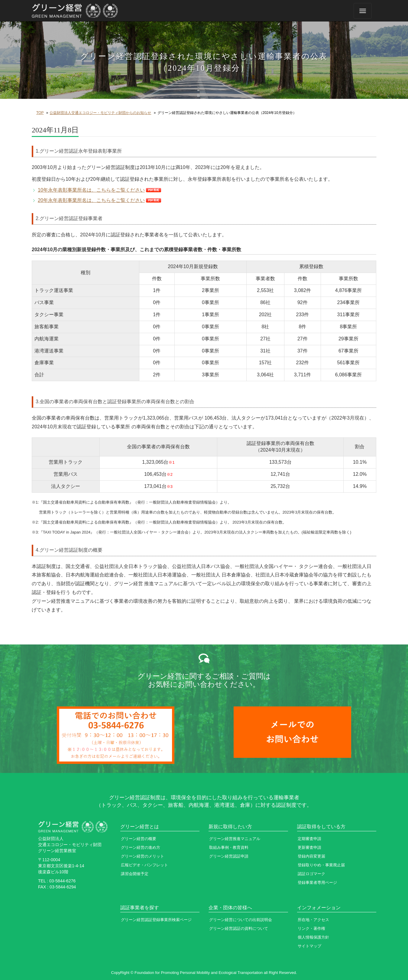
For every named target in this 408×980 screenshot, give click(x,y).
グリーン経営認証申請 (229, 856)
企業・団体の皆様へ (230, 908)
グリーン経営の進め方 (141, 847)
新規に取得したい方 (230, 827)
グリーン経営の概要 (139, 839)
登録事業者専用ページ (317, 883)
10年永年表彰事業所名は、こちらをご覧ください (91, 190)
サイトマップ (309, 946)
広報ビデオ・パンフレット (144, 865)
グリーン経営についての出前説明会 (241, 920)
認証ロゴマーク (311, 874)
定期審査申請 (309, 839)
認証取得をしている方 (321, 827)
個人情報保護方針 (313, 937)
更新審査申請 (309, 847)
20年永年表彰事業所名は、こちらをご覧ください (91, 200)
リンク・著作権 (311, 928)
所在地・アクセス (313, 920)
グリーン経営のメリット (142, 856)
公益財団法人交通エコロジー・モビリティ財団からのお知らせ (100, 113)
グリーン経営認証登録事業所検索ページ (156, 920)
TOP (40, 113)
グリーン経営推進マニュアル (235, 839)
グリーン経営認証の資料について (239, 928)
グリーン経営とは (140, 827)
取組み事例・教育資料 (229, 847)
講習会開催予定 (135, 874)
